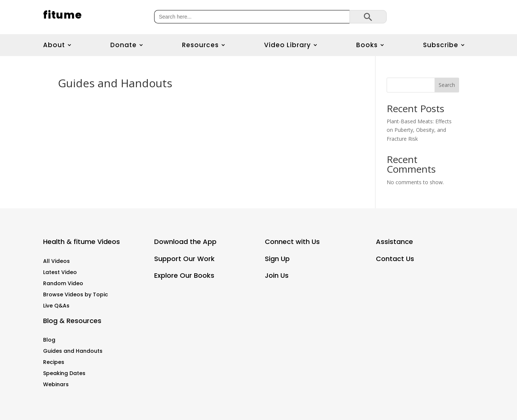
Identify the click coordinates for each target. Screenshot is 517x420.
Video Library (287, 45)
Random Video (63, 284)
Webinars (56, 385)
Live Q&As (56, 306)
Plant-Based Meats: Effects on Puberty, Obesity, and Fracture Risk (419, 130)
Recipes (54, 363)
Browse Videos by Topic (76, 295)
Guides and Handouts (73, 351)
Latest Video (60, 273)
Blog (49, 340)
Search (447, 85)
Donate (123, 45)
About (54, 45)
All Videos (56, 262)
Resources (200, 45)
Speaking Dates (64, 374)
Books (367, 45)
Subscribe (441, 45)
